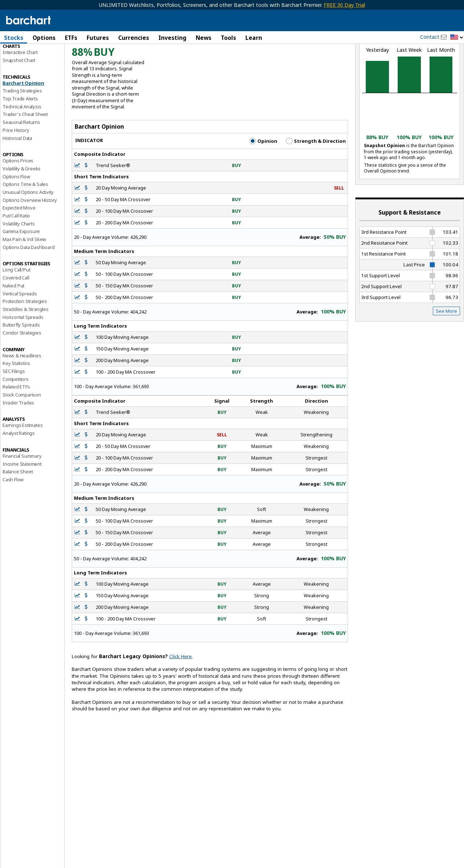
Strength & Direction (316, 176)
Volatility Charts (19, 259)
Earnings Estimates (22, 461)
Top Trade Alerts (20, 134)
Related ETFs (16, 422)
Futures (98, 38)
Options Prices (18, 196)
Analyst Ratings (19, 468)
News (204, 38)
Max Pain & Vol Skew (24, 274)
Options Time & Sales (25, 219)
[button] (457, 38)
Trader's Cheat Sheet (25, 150)
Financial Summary (22, 491)
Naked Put (13, 321)
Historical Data (17, 173)
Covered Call (16, 313)
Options (44, 38)
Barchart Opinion (23, 118)
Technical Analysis (22, 142)
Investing (172, 38)
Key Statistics (16, 398)
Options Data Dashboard (29, 282)
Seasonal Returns (21, 157)
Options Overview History (30, 235)
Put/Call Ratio (16, 251)
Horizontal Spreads (23, 352)
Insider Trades (18, 438)
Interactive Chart (20, 87)
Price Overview (18, 57)
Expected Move (19, 243)
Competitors (16, 414)
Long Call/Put (16, 305)
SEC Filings (14, 406)
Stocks (14, 38)
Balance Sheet (18, 507)
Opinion (263, 176)
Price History (16, 165)
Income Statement (22, 499)
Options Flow (16, 212)
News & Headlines (22, 391)
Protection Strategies (25, 336)
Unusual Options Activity (28, 227)
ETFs (71, 38)
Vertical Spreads (20, 329)
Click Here (181, 692)
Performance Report (24, 65)
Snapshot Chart (19, 95)
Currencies (134, 38)
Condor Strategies (22, 368)
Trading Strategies (22, 126)
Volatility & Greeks (22, 204)
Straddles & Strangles (26, 344)
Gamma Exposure (21, 266)
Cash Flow (13, 515)
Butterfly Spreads (21, 360)
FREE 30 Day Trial (344, 5)
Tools (228, 38)
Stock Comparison (22, 430)
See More (446, 346)
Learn (254, 38)
